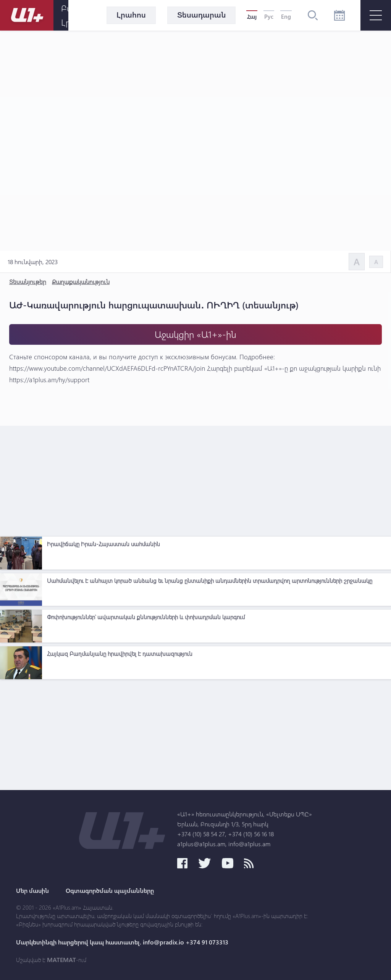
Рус (269, 16)
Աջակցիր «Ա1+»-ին (195, 334)
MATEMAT (61, 960)
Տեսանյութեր (28, 282)
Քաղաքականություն (81, 282)
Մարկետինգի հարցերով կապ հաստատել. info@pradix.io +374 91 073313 (122, 942)
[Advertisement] (195, 479)
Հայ (252, 16)
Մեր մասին (32, 891)
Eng (286, 16)
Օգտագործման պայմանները (110, 891)
